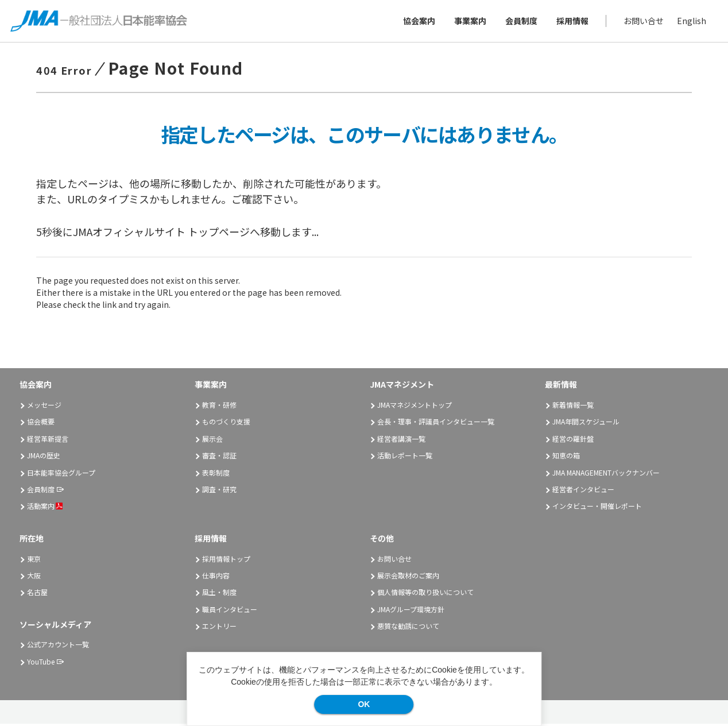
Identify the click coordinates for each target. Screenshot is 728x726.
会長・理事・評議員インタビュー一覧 (436, 424)
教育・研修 (219, 406)
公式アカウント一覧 (58, 646)
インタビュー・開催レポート (597, 508)
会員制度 (520, 22)
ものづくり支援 (226, 424)
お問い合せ (642, 22)
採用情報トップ (226, 560)
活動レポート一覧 (405, 457)
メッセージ (44, 406)
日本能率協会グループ (61, 474)
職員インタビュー (230, 611)
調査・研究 (219, 491)
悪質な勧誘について (408, 627)
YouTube (41, 663)
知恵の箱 (566, 457)
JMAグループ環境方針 (411, 611)
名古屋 (37, 594)
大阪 (34, 577)
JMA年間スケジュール (586, 424)
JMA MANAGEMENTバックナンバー (606, 474)
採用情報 (571, 22)
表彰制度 (216, 474)
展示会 (212, 440)
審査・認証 (219, 457)
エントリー (219, 627)
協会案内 (418, 22)
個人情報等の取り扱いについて (425, 594)
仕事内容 (216, 577)
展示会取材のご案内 (408, 577)
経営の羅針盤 (573, 440)
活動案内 (45, 508)
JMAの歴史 (44, 457)
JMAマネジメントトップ (415, 406)
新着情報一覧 (573, 406)
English (690, 22)
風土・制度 (219, 594)
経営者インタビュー (583, 491)
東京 (34, 560)
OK (364, 704)
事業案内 (469, 22)
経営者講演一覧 (401, 440)
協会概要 (41, 424)
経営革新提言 (48, 440)
